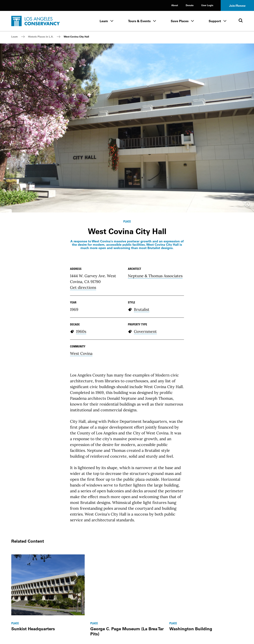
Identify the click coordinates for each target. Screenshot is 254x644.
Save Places (180, 21)
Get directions (83, 287)
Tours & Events (139, 21)
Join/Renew (237, 6)
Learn (104, 21)
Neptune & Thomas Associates (155, 276)
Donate (190, 5)
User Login (207, 5)
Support (215, 21)
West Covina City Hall (76, 37)
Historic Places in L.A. (41, 37)
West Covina (81, 353)
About (175, 5)
